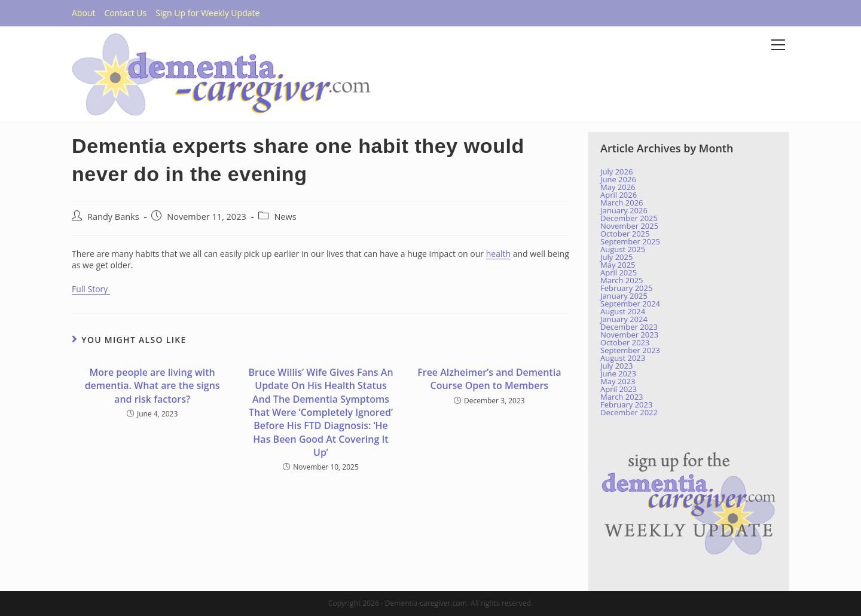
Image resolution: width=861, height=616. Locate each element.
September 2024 (630, 304)
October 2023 (625, 342)
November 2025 (629, 226)
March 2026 (622, 203)
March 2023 (622, 397)
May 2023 (618, 381)
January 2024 (624, 319)
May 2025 (618, 265)
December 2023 (629, 327)
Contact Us (125, 13)
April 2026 (619, 195)
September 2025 (630, 241)
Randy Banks (113, 217)
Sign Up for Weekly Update (207, 13)
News (285, 217)
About (83, 13)
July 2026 (616, 171)
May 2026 (618, 187)
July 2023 (616, 366)
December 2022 (629, 412)
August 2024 (623, 311)
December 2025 (629, 218)
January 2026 (624, 210)
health (498, 254)
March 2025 (622, 280)
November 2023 (629, 335)
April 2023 (619, 389)
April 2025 (619, 272)
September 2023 (630, 350)
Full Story (91, 289)
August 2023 (623, 358)
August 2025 (623, 249)
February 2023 (626, 404)
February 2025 (626, 288)
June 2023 (618, 373)
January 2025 (624, 296)
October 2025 (625, 234)
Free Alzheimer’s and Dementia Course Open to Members (489, 379)
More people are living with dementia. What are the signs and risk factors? (152, 386)
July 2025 (616, 257)
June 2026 (618, 179)
